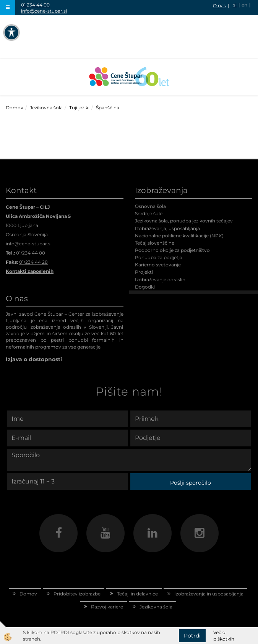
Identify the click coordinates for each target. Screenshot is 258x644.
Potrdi (192, 636)
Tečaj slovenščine (155, 243)
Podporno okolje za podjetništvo (172, 250)
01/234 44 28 (33, 262)
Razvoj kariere (107, 607)
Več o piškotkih (224, 636)
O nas (219, 6)
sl (235, 5)
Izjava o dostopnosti (34, 359)
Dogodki (145, 287)
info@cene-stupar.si (44, 11)
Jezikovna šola (46, 108)
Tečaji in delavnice (137, 594)
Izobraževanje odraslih (160, 280)
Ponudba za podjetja (159, 257)
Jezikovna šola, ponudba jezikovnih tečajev (184, 221)
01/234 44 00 (31, 253)
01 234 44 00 (35, 5)
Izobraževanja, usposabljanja (167, 228)
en (244, 5)
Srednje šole (149, 213)
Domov (15, 108)
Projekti (144, 272)
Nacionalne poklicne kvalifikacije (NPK (178, 236)
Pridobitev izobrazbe (77, 594)
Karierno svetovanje (158, 265)
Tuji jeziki (79, 108)
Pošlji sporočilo (191, 483)
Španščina (108, 108)
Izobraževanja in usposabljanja (209, 594)
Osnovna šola (150, 206)
